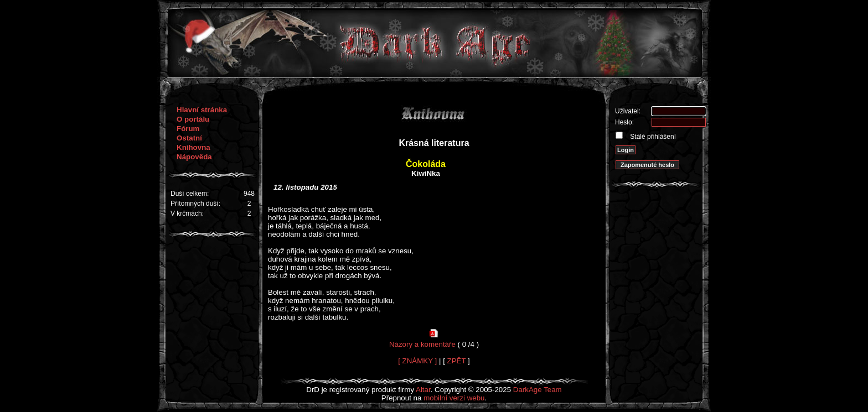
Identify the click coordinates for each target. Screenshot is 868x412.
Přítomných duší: (195, 204)
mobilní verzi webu (454, 398)
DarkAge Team (538, 390)
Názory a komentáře (422, 344)
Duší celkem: (190, 194)
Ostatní (189, 138)
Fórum (188, 129)
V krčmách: (187, 213)
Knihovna (193, 147)
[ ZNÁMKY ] (417, 361)
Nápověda (194, 157)
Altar (423, 390)
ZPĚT (457, 361)
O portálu (193, 119)
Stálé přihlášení (652, 137)
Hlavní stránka (202, 110)
